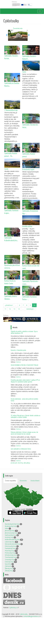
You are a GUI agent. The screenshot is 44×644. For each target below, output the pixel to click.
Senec (24, 72)
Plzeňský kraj (10, 551)
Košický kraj (9, 537)
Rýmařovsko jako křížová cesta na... (12, 266)
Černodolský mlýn (18, 28)
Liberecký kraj (10, 542)
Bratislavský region (28, 169)
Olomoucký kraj (10, 546)
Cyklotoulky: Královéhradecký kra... (11, 239)
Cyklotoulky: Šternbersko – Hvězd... (31, 126)
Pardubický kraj (10, 548)
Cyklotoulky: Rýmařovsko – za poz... (31, 282)
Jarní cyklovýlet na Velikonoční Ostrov (21, 449)
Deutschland (35, 481)
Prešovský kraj (10, 553)
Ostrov (18, 362)
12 (10, 309)
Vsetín (6, 169)
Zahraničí (8, 566)
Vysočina (8, 564)
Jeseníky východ (27, 226)
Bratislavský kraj (11, 526)
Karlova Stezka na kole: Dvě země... (31, 267)
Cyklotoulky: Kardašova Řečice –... (29, 298)
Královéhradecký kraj (12, 539)
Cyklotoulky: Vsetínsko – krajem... (12, 212)
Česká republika (10, 481)
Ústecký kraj (9, 562)
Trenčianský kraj (11, 557)
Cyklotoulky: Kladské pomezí (29, 155)
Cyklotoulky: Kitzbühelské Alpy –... (30, 212)
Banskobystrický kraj (12, 524)
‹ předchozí (9, 305)
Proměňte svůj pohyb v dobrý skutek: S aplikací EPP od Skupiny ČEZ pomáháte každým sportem (25, 381)
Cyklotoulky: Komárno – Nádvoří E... (30, 57)
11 (5, 309)
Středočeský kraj (11, 555)
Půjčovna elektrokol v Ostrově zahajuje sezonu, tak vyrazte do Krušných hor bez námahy (24, 433)
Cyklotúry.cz (14, 608)
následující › (30, 309)
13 (14, 309)
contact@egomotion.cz (32, 616)
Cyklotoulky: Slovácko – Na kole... (12, 57)
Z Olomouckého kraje (11, 110)
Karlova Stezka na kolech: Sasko (10, 282)
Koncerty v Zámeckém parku (18, 350)
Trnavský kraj (10, 560)
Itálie (7, 528)
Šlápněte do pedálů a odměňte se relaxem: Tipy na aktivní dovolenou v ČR (24, 332)
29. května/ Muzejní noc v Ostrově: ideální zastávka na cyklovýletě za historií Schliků (25, 416)
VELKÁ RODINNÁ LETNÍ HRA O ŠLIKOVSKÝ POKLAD (24, 365)
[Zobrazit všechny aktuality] (20, 463)
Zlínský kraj (9, 571)
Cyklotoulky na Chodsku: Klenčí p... (12, 84)
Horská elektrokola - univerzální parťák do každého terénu (24, 400)
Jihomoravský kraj (11, 533)
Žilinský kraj (9, 568)
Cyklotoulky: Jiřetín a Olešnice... (11, 298)
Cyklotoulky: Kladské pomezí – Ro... (11, 155)
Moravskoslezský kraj (12, 544)
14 (19, 309)
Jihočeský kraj (10, 531)
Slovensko (23, 481)
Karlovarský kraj (10, 535)
